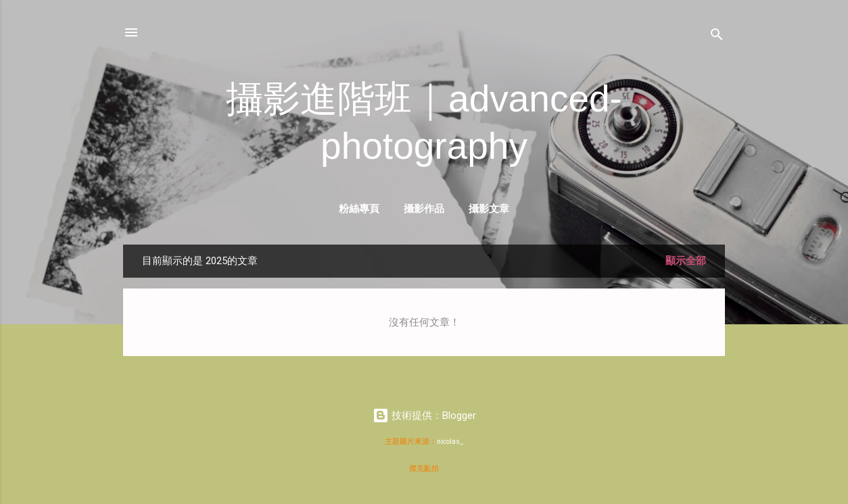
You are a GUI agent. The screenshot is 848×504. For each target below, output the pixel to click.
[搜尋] (717, 37)
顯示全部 (686, 261)
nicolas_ (450, 442)
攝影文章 (489, 208)
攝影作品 (424, 208)
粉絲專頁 (359, 208)
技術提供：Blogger (424, 415)
